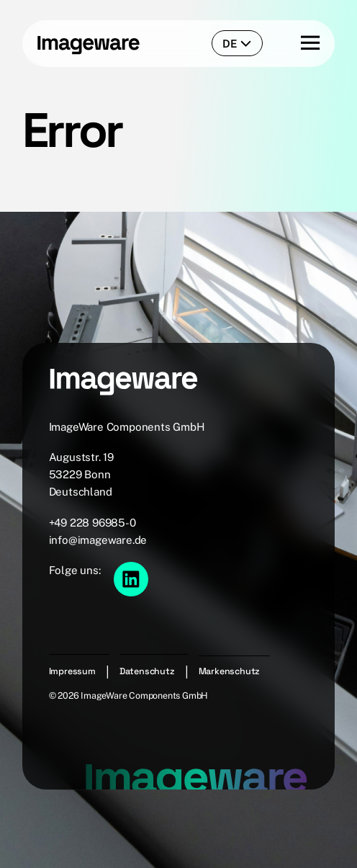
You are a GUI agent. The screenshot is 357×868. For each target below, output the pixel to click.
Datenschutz (147, 671)
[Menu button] (298, 44)
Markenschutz (230, 671)
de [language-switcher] (237, 44)
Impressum (72, 671)
